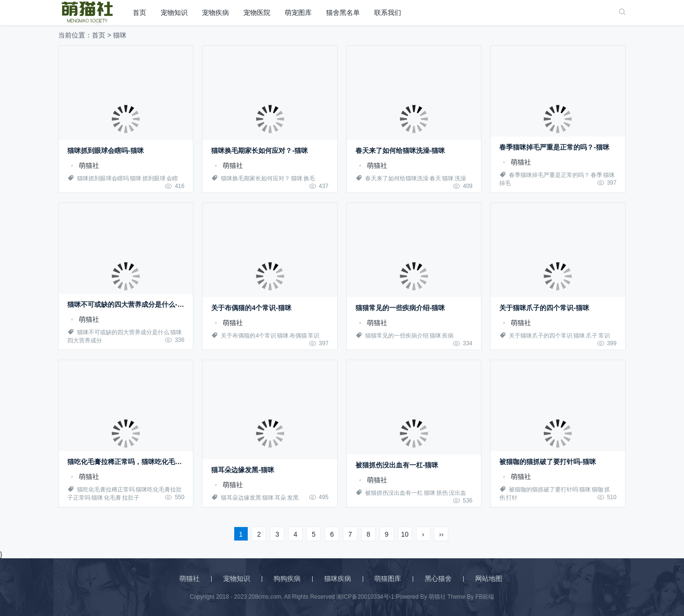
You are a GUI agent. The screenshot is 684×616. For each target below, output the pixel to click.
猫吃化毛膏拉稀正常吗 (106, 490)
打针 (512, 498)
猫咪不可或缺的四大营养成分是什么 (123, 332)
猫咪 (136, 178)
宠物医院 (257, 13)
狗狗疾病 (287, 578)
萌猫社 (83, 165)
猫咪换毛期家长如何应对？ (255, 178)
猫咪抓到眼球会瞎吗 (103, 178)
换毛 (309, 178)
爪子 (592, 336)
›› (441, 534)
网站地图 (489, 578)
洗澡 (460, 178)
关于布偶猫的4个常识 (248, 336)
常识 (314, 336)
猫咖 (597, 490)
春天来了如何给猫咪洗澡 (397, 178)
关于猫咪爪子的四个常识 (541, 336)
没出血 (457, 493)
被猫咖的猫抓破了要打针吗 (544, 490)
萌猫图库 (388, 578)
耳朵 (280, 498)
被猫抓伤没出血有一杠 (394, 493)
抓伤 (442, 493)
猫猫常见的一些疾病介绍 (397, 336)
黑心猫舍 (438, 578)
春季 (596, 175)
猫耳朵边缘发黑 (241, 498)
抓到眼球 (154, 178)
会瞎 (172, 178)
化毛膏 (113, 498)
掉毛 (505, 183)
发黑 (293, 498)
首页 (139, 13)
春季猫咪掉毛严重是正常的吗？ (549, 175)
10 (405, 534)
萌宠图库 (298, 13)
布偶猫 (298, 336)
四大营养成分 (85, 340)
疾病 (448, 336)
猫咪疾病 (338, 578)
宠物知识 (174, 13)
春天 (435, 178)
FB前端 (485, 597)
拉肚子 (131, 498)
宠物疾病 (215, 13)
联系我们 (388, 13)
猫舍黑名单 (343, 13)
